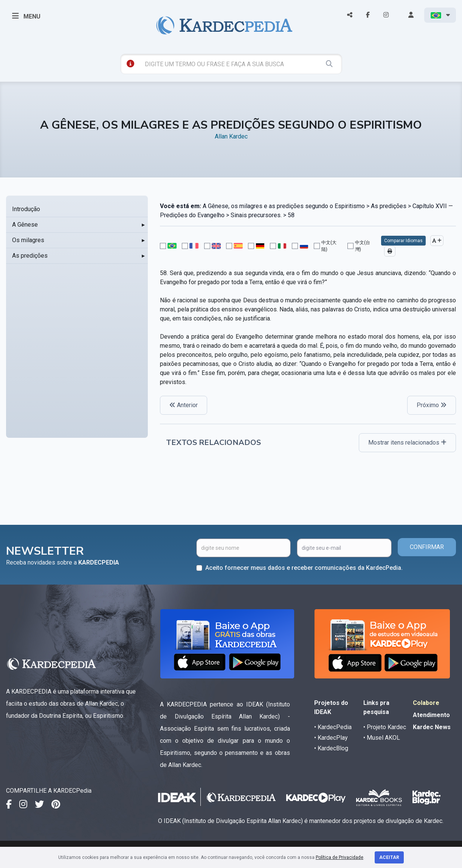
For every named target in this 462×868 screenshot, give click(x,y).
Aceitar (389, 857)
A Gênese (25, 225)
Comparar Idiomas (403, 241)
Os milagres (28, 240)
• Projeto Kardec (385, 727)
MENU (26, 16)
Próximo (432, 405)
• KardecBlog (331, 748)
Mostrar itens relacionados (407, 443)
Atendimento (431, 715)
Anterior (184, 405)
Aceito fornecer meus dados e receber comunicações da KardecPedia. (304, 568)
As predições (30, 256)
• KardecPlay (331, 738)
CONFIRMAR (427, 547)
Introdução (26, 209)
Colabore (426, 703)
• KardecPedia (333, 727)
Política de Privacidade (340, 857)
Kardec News (432, 727)
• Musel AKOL (382, 738)
